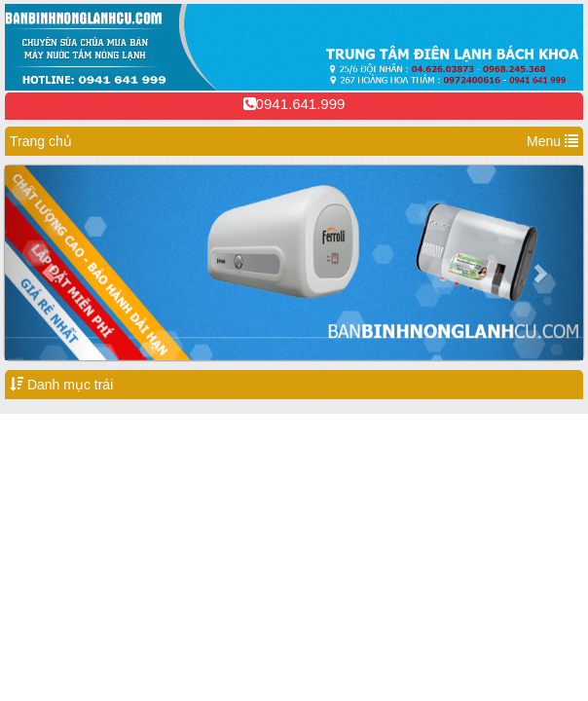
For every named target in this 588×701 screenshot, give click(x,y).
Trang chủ (41, 141)
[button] (48, 263)
